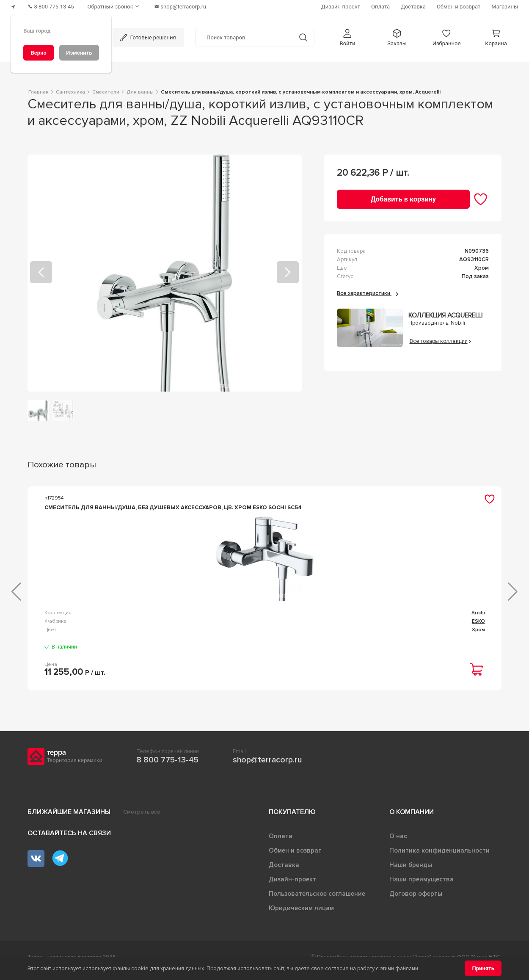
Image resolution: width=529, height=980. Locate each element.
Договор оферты (416, 900)
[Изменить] (79, 53)
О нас (398, 843)
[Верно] (39, 53)
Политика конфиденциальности (439, 857)
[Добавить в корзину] (403, 199)
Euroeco (313, 626)
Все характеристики (368, 293)
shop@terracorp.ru (267, 767)
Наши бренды (411, 872)
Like (480, 626)
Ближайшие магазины (69, 819)
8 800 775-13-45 (167, 767)
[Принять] (483, 968)
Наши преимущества (422, 886)
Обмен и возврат (295, 857)
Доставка (284, 872)
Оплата (281, 843)
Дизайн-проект (292, 886)
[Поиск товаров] (244, 38)
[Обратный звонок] (114, 7)
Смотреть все (142, 819)
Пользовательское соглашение (317, 900)
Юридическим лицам (301, 915)
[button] (347, 37)
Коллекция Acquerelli (445, 316)
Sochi (153, 626)
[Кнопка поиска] (303, 37)
